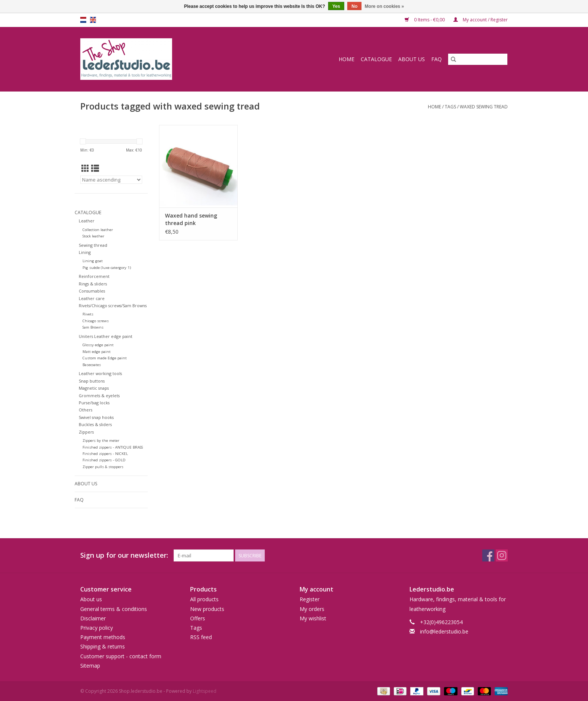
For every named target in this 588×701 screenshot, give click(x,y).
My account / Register (481, 20)
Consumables (92, 291)
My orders (312, 609)
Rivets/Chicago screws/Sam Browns (113, 305)
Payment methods (103, 637)
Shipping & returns (103, 646)
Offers (198, 618)
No (354, 6)
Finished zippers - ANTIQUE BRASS (113, 447)
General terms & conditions (114, 609)
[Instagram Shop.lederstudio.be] (502, 555)
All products (204, 599)
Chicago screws (96, 321)
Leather (87, 221)
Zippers (86, 432)
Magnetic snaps (94, 388)
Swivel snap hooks (96, 417)
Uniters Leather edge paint (106, 336)
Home (346, 59)
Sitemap (90, 666)
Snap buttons (92, 381)
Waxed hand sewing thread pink (191, 219)
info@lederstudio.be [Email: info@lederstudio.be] (444, 631)
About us (412, 59)
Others (85, 410)
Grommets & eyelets (99, 396)
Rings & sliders (93, 284)
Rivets (88, 314)
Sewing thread (93, 245)
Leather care (92, 298)
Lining (85, 252)
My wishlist (313, 618)
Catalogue (376, 59)
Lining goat (93, 261)
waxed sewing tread (484, 107)
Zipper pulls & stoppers (103, 467)
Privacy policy (97, 628)
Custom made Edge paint (105, 358)
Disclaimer (93, 618)
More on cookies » (385, 6)
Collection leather (98, 230)
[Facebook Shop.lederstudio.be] (488, 555)
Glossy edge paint (98, 345)
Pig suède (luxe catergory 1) (107, 268)
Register (310, 599)
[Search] (478, 59)
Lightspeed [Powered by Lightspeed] (205, 691)
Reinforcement (94, 276)
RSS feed (201, 637)
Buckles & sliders (95, 424)
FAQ (436, 59)
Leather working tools (100, 373)
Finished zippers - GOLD (104, 460)
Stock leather (93, 236)
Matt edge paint (97, 352)
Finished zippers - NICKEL (105, 454)
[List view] (95, 168)
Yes (336, 6)
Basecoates (92, 365)
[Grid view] (85, 168)
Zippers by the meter (101, 441)
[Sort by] (111, 180)
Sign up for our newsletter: (124, 555)
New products (207, 609)
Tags (450, 107)
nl (83, 20)
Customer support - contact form (121, 656)
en (93, 20)
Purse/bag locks (94, 403)
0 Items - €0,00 (425, 20)
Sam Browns (93, 327)
